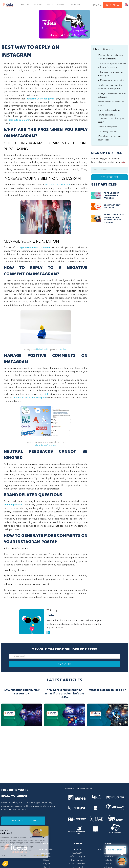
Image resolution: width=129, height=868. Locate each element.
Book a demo (77, 860)
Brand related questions (109, 110)
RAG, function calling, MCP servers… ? (21, 692)
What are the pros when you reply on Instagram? (111, 57)
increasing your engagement (41, 99)
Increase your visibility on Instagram (112, 74)
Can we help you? (115, 850)
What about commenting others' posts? (109, 138)
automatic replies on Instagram (30, 398)
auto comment (21, 120)
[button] (5, 864)
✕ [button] (125, 848)
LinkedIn (108, 860)
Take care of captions (107, 127)
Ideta (10, 120)
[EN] (126, 5)
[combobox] (126, 5)
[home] (7, 5)
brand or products (13, 505)
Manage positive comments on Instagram (112, 95)
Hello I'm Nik (43, 349)
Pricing (46, 860)
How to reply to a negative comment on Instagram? (110, 87)
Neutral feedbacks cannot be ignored (111, 104)
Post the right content (107, 132)
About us (78, 850)
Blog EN (46, 864)
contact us (75, 5)
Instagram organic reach (57, 185)
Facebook (109, 857)
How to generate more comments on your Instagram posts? (111, 119)
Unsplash (63, 349)
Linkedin (48, 632)
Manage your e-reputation (112, 80)
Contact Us (77, 853)
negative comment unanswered (35, 248)
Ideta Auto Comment (46, 445)
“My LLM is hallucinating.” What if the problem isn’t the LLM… (64, 694)
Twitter (109, 864)
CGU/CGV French (77, 864)
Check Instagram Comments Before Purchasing (113, 66)
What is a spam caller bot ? (108, 690)
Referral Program (78, 857)
